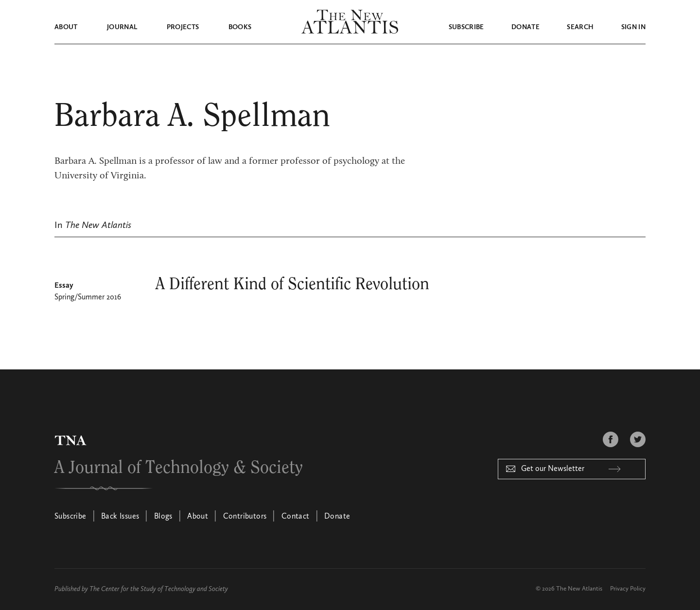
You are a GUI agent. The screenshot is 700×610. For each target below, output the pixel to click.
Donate (525, 27)
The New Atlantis (579, 589)
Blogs (163, 517)
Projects (183, 27)
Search (580, 27)
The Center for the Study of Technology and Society (159, 589)
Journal (122, 27)
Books (240, 27)
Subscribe (466, 27)
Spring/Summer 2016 (88, 297)
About (66, 27)
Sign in (633, 27)
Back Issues (120, 517)
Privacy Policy (628, 589)
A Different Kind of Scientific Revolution (292, 284)
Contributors (245, 517)
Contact (296, 517)
